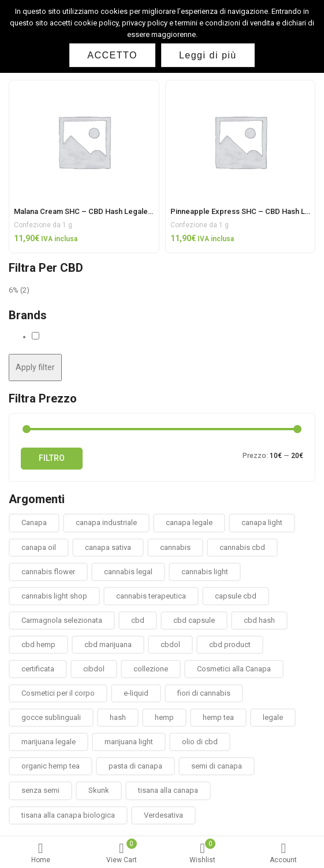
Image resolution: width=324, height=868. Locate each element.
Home (40, 853)
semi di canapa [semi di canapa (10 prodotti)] (217, 766)
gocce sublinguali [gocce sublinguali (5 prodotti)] (51, 717)
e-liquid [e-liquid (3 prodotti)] (136, 693)
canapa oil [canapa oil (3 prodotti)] (39, 547)
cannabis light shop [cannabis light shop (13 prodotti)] (54, 596)
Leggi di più (208, 55)
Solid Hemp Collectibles (81, 337)
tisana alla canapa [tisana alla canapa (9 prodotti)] (168, 790)
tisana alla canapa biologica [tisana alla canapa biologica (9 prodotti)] (68, 815)
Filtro (52, 458)
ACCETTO (112, 55)
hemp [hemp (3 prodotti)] (164, 717)
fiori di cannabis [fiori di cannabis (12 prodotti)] (204, 693)
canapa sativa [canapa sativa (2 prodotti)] (108, 547)
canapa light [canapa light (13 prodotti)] (262, 522)
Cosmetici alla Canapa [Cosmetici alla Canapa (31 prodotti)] (234, 669)
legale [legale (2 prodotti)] (273, 717)
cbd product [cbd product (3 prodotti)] (230, 644)
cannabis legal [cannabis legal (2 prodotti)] (128, 572)
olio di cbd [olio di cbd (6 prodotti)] (200, 742)
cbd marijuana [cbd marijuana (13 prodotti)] (108, 644)
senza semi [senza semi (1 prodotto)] (40, 790)
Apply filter (35, 367)
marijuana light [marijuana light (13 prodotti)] (129, 742)
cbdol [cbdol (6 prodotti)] (170, 644)
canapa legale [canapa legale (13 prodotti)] (189, 522)
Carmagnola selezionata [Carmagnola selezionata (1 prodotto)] (62, 620)
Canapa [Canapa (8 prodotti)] (34, 522)
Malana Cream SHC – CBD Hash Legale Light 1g (95, 211)
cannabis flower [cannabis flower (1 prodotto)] (48, 572)
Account (284, 853)
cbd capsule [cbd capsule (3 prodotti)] (194, 620)
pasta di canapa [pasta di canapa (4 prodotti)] (135, 766)
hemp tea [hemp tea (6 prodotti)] (218, 717)
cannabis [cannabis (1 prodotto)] (175, 547)
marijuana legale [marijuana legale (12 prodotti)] (49, 742)
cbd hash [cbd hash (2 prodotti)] (259, 620)
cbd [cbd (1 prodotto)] (138, 620)
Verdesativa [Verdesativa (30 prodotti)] (163, 815)
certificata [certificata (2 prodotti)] (38, 669)
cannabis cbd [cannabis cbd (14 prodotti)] (242, 547)
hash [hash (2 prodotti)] (118, 717)
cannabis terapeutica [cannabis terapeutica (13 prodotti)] (151, 596)
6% (14, 290)
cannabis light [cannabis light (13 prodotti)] (205, 572)
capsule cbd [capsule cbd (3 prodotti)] (236, 596)
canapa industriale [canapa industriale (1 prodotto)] (106, 522)
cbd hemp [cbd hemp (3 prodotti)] (38, 644)
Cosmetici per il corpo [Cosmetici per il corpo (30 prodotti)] (58, 693)
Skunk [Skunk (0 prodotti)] (99, 790)
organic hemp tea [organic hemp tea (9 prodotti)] (51, 766)
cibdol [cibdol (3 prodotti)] (94, 669)
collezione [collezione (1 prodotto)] (151, 669)
